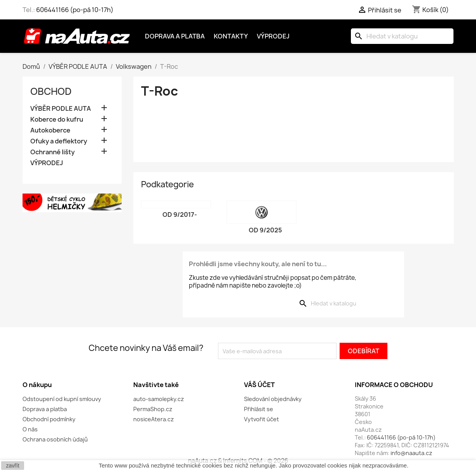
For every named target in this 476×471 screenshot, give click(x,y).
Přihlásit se (259, 409)
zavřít (12, 466)
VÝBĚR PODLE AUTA (61, 109)
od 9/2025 (265, 230)
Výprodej (273, 36)
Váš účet (259, 385)
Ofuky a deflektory (59, 141)
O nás (30, 429)
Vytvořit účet (262, 419)
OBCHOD (51, 91)
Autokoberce (50, 130)
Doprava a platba (175, 36)
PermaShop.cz (153, 409)
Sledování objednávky (273, 399)
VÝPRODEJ (47, 163)
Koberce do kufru (57, 119)
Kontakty (231, 36)
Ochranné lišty (52, 152)
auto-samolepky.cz (159, 399)
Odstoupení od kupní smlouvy (62, 399)
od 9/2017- (180, 215)
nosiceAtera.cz (153, 419)
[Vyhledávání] (402, 36)
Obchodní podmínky (49, 419)
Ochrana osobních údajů (55, 439)
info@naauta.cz (411, 453)
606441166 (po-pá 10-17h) (75, 10)
